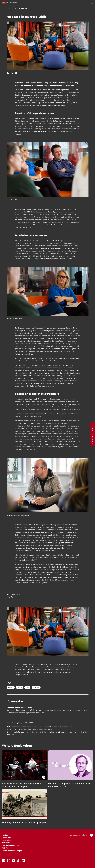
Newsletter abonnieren (81, 835)
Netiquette (6, 843)
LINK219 (20, 687)
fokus (27, 687)
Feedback (11, 687)
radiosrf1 (36, 687)
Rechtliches (6, 840)
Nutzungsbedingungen (11, 845)
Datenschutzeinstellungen (12, 851)
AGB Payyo (6, 848)
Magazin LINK (23, 9)
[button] (92, 3)
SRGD (15, 9)
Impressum (6, 838)
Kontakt (5, 835)
